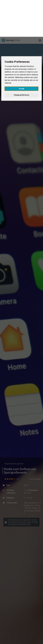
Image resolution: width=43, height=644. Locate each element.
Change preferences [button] (21, 58)
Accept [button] (22, 52)
